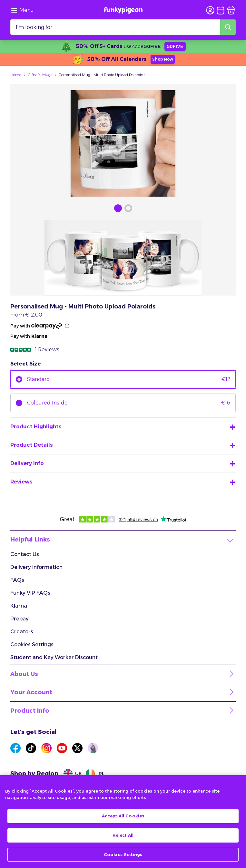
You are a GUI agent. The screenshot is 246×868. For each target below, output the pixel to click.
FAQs (17, 580)
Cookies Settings (32, 644)
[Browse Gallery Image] (118, 208)
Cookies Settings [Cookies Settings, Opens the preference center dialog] (123, 860)
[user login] (210, 10)
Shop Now (163, 59)
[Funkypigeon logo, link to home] (123, 10)
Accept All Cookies (123, 821)
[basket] (231, 10)
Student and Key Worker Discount (54, 657)
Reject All (123, 841)
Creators (22, 632)
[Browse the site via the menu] (22, 10)
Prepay (20, 619)
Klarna (19, 606)
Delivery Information (36, 567)
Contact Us (25, 554)
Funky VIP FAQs (30, 593)
